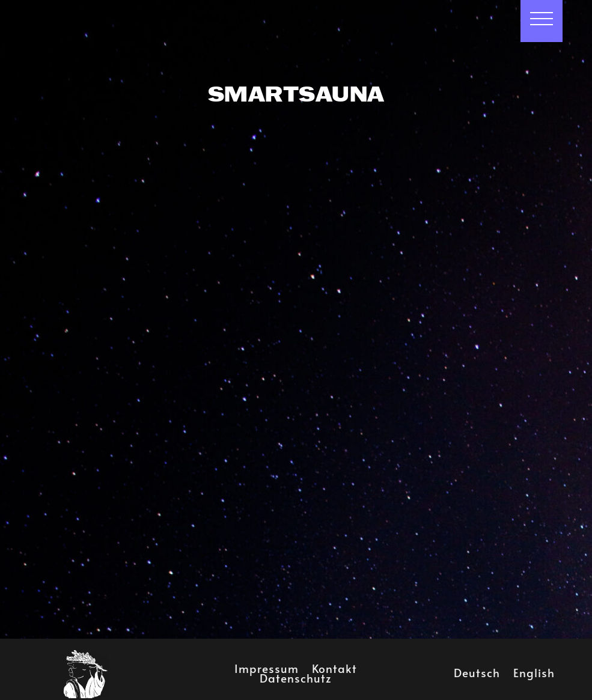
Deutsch (477, 671)
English (534, 671)
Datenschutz (296, 675)
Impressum (267, 666)
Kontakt (334, 666)
